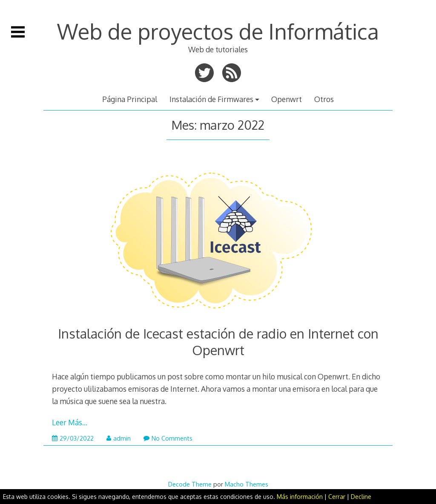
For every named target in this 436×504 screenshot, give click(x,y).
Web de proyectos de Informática (218, 31)
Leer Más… (70, 422)
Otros (324, 99)
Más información (300, 497)
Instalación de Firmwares (211, 99)
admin (119, 438)
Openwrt (287, 99)
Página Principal (130, 99)
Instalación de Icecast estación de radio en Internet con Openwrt (218, 341)
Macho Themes (247, 484)
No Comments (168, 438)
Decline (361, 497)
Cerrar (337, 497)
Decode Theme (190, 484)
